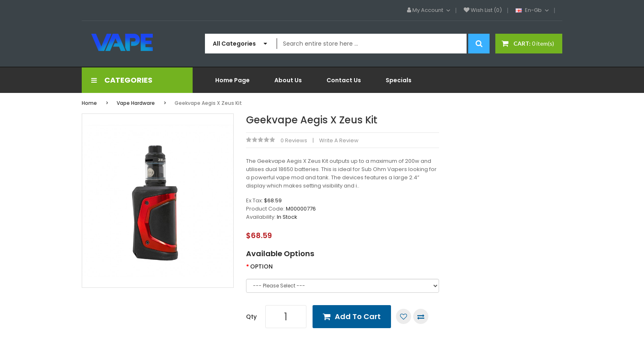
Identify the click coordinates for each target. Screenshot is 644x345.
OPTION (261, 266)
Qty (251, 317)
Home (89, 103)
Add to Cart (358, 316)
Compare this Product (421, 316)
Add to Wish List (404, 316)
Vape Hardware (136, 103)
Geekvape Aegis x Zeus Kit (208, 103)
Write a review (339, 140)
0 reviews (294, 140)
